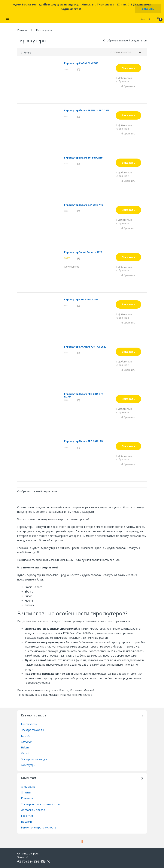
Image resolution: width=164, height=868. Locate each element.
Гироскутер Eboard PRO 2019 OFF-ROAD (84, 395)
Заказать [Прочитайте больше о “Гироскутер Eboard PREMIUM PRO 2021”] (129, 115)
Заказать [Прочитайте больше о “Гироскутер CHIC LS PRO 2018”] (129, 304)
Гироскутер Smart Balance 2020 (83, 252)
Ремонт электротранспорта (39, 827)
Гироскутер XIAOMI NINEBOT (81, 63)
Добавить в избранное (124, 80)
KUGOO (26, 736)
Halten (25, 747)
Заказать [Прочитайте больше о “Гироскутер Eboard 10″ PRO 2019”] (129, 163)
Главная (22, 30)
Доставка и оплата (33, 810)
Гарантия (27, 816)
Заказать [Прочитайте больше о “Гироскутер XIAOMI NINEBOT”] (129, 68)
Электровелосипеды (34, 759)
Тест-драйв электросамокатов (40, 804)
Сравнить (130, 86)
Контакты (27, 798)
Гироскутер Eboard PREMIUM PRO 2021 (87, 111)
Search (143, 18)
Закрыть (148, 9)
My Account (151, 18)
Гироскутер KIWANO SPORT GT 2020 (85, 347)
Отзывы (26, 792)
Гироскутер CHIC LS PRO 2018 (81, 300)
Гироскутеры (29, 724)
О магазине (28, 787)
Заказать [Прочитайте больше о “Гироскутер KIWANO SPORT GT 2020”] (129, 352)
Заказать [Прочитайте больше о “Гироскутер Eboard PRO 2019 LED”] (129, 446)
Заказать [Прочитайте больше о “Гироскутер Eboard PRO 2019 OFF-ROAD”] (129, 399)
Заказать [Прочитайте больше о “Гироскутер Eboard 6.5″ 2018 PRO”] (129, 210)
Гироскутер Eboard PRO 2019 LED (84, 441)
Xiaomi (25, 753)
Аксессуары (28, 765)
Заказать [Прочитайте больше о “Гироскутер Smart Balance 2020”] (129, 257)
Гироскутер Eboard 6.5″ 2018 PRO (84, 205)
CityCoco (26, 742)
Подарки (26, 822)
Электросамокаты (32, 730)
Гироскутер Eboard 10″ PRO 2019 (83, 158)
